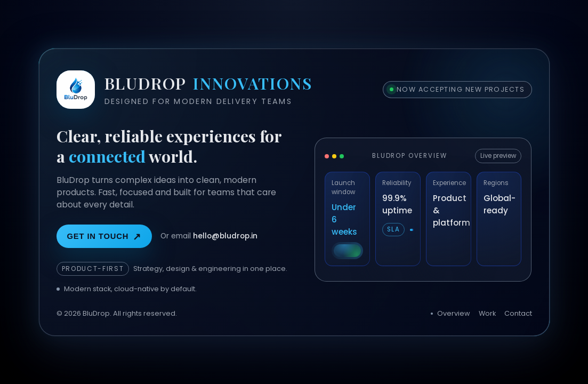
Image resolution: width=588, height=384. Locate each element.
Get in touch (104, 237)
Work (487, 313)
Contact (518, 313)
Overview (454, 313)
